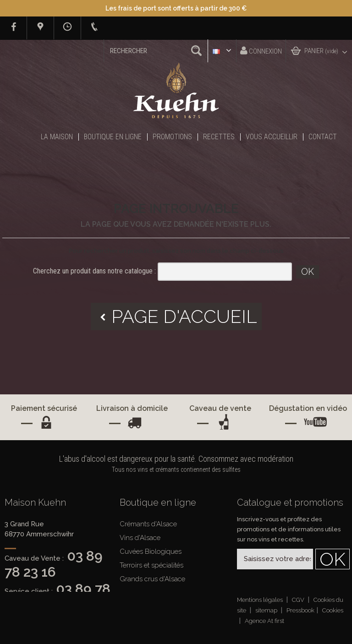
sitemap (267, 610)
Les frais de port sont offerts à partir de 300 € (176, 8)
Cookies (333, 610)
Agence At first (264, 621)
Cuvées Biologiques (151, 551)
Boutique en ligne (113, 137)
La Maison (57, 137)
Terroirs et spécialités (151, 565)
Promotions (172, 137)
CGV (299, 600)
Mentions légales (261, 600)
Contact (323, 137)
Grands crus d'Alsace (152, 579)
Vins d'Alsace (140, 538)
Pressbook (300, 610)
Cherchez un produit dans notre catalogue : (94, 271)
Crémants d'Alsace (148, 524)
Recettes (219, 137)
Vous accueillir (272, 137)
